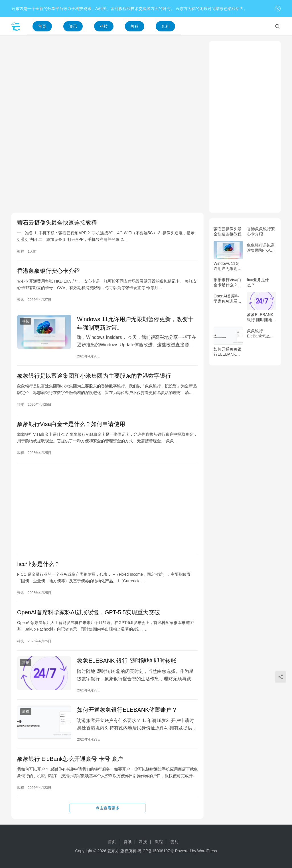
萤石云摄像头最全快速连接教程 (57, 223)
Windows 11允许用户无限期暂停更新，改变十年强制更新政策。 (135, 323)
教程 (135, 26)
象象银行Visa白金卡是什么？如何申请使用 (71, 424)
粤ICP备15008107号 (156, 851)
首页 (42, 26)
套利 (165, 26)
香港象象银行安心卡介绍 (48, 271)
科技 (104, 26)
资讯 (73, 26)
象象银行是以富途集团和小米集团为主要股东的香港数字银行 (94, 376)
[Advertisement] (108, 81)
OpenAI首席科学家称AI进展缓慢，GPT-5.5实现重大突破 (89, 612)
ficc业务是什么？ (38, 564)
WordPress (207, 851)
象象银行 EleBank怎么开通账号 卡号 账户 (70, 759)
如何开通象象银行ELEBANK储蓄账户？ (127, 710)
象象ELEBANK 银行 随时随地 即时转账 (127, 661)
